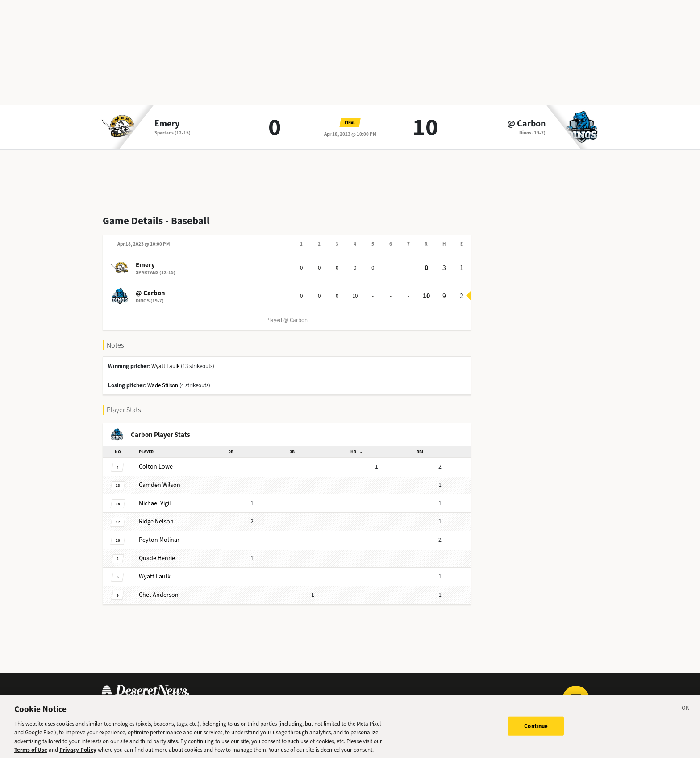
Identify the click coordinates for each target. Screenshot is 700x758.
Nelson (156, 521)
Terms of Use (31, 754)
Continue (536, 730)
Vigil (155, 503)
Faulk (155, 576)
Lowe (156, 467)
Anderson (159, 595)
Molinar (159, 540)
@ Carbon (526, 124)
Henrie (157, 558)
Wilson (160, 485)
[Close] (686, 713)
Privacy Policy (78, 754)
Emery (167, 124)
